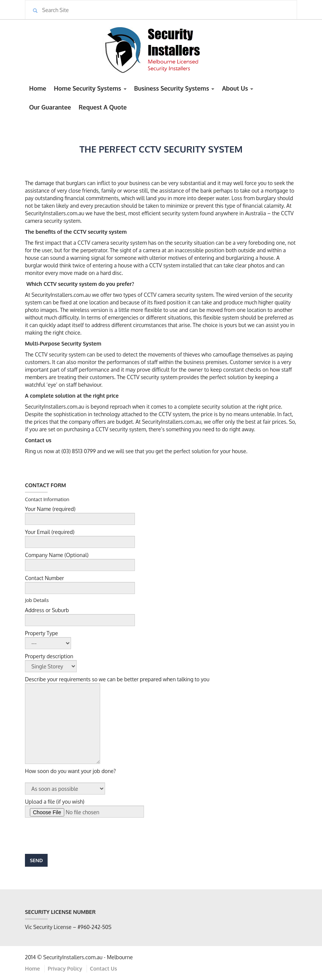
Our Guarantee (50, 107)
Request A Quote (103, 107)
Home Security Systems (90, 88)
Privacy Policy (65, 968)
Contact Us (104, 968)
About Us (238, 88)
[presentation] (82, 836)
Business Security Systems (174, 88)
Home (38, 88)
